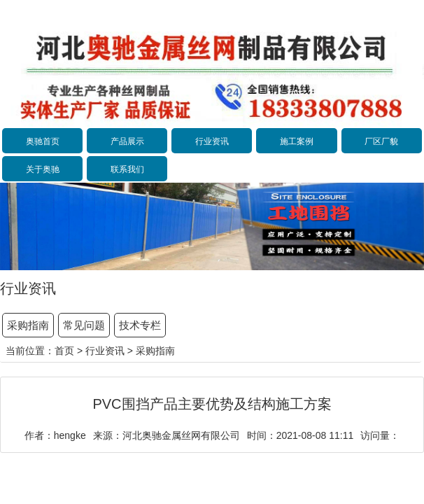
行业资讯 (212, 141)
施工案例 (297, 141)
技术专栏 (140, 325)
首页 (64, 351)
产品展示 (127, 141)
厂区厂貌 (381, 141)
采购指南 (28, 325)
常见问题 (84, 325)
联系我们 (127, 169)
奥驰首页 (43, 141)
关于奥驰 (43, 169)
